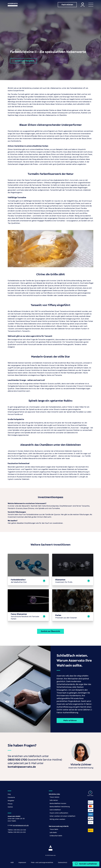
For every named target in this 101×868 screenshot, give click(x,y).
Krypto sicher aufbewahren (59, 813)
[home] (13, 5)
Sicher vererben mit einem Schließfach (62, 816)
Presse (10, 804)
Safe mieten (54, 800)
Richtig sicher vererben (57, 819)
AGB (12, 863)
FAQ (9, 794)
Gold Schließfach (55, 810)
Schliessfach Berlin (56, 836)
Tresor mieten (54, 797)
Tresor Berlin (54, 829)
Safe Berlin (53, 833)
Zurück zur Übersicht (50, 631)
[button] (91, 5)
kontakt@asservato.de (21, 825)
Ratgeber (11, 801)
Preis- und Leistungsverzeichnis (42, 863)
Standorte (11, 797)
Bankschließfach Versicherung (60, 807)
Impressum (22, 863)
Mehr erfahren (70, 721)
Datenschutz (63, 863)
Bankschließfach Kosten (58, 803)
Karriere (10, 807)
